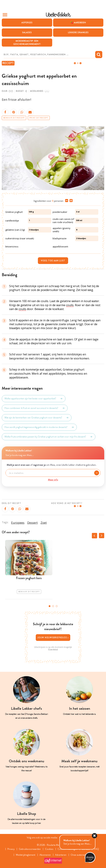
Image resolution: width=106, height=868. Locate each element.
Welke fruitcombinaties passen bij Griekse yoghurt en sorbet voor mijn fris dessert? (49, 437)
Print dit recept (39, 118)
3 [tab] (57, 606)
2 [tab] (53, 606)
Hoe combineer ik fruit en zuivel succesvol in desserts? (35, 408)
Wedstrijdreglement (25, 855)
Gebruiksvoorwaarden (30, 849)
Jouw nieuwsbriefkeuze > (53, 638)
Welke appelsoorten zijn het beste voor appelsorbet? (34, 399)
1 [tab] (50, 606)
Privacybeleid (53, 649)
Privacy (11, 849)
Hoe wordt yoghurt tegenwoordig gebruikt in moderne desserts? (39, 427)
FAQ (96, 849)
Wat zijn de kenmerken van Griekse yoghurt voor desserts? (37, 418)
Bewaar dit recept (14, 118)
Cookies (49, 849)
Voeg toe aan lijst (53, 261)
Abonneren (45, 855)
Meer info (53, 480)
